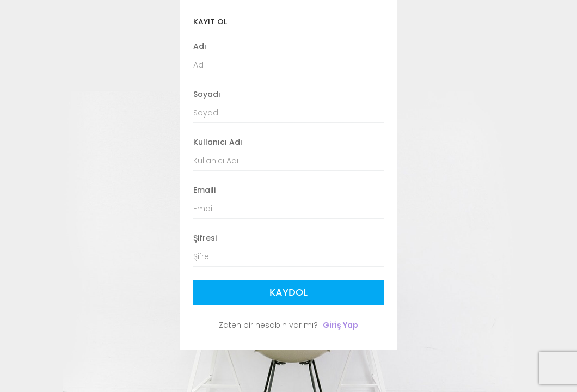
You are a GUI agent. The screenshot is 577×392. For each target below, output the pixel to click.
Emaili (204, 190)
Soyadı (207, 94)
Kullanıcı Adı (218, 142)
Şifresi (205, 238)
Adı (200, 46)
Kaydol (288, 293)
